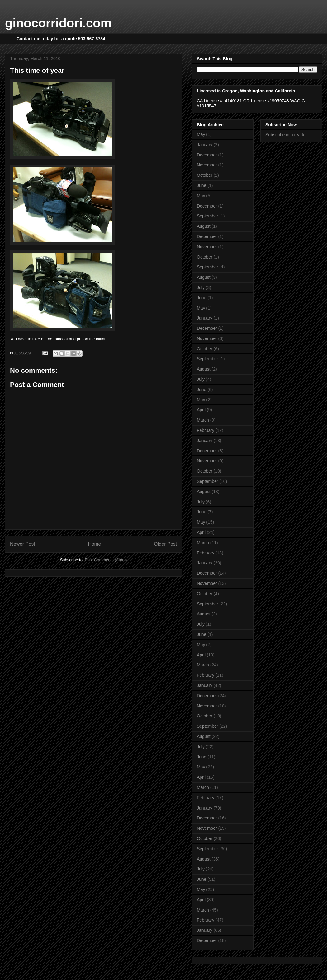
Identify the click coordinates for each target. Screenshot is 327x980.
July (201, 287)
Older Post (165, 544)
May (201, 134)
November (207, 165)
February (206, 430)
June (201, 185)
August (204, 226)
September (207, 216)
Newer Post (23, 544)
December (207, 155)
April (201, 410)
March (203, 420)
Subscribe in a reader (286, 135)
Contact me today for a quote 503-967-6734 (61, 39)
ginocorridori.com (58, 23)
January (205, 145)
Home (95, 544)
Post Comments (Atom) (106, 560)
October (205, 175)
